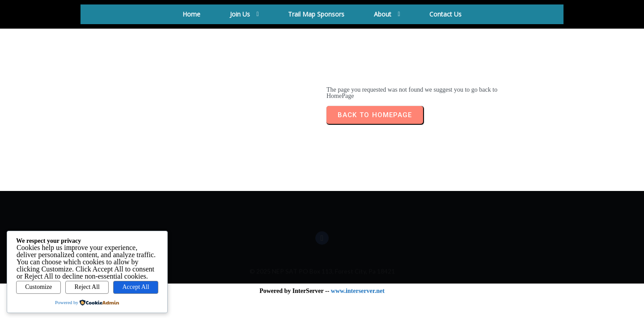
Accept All (136, 287)
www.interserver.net (358, 291)
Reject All (87, 287)
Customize (38, 287)
